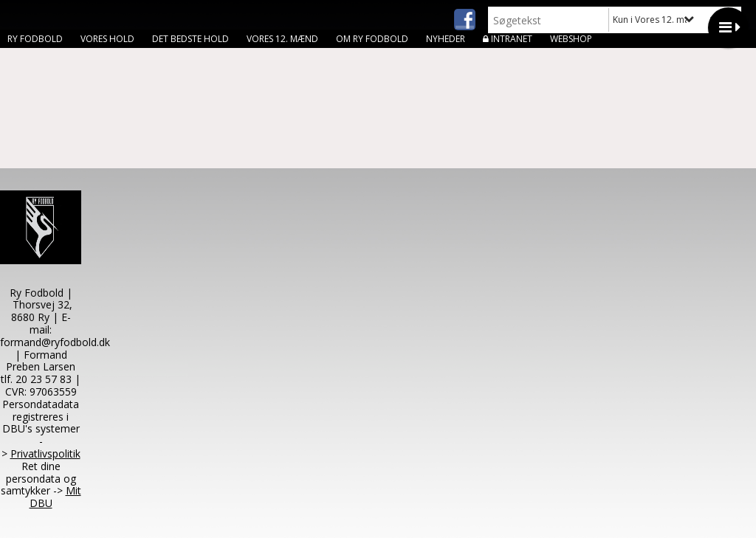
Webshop (571, 39)
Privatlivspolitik (45, 453)
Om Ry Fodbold (372, 39)
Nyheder (446, 39)
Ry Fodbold (35, 39)
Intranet (512, 39)
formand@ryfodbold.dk (55, 342)
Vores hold (107, 39)
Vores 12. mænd (282, 39)
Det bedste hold (190, 39)
